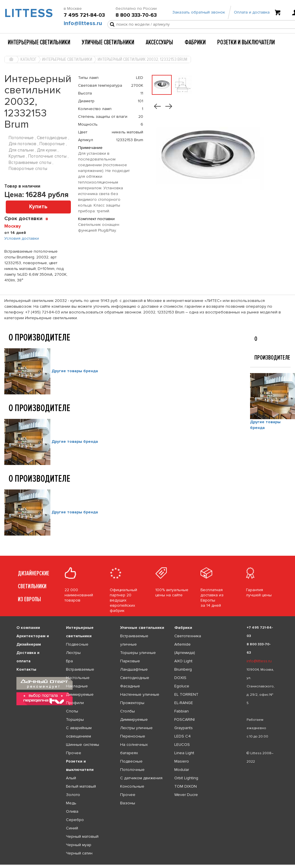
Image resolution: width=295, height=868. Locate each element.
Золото (73, 795)
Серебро (75, 820)
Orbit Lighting (186, 778)
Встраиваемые (80, 669)
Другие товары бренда (75, 371)
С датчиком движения (141, 778)
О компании (28, 628)
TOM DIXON (186, 786)
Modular (182, 770)
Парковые (130, 661)
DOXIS (180, 678)
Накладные (77, 686)
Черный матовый (82, 836)
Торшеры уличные (138, 653)
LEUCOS (182, 745)
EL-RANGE (184, 703)
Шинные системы (83, 745)
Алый (71, 778)
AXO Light (183, 661)
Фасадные (130, 686)
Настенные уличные (140, 694)
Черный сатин (79, 853)
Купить (38, 207)
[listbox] (147, 865)
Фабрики (195, 42)
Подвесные (77, 644)
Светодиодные (135, 678)
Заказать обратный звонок (199, 12)
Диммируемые (80, 694)
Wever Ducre (186, 795)
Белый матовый (81, 786)
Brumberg (183, 669)
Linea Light (184, 753)
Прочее (74, 753)
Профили (75, 703)
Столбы (127, 711)
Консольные (132, 786)
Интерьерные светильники (39, 42)
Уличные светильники (108, 42)
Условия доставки (22, 238)
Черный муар (79, 845)
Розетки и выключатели (246, 42)
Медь (71, 803)
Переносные (133, 736)
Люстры (73, 653)
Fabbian (181, 711)
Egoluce (182, 686)
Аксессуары (159, 42)
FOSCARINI (185, 719)
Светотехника (188, 636)
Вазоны (128, 803)
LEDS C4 (183, 736)
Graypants (184, 728)
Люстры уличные (136, 728)
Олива (72, 811)
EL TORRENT (186, 694)
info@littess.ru (83, 23)
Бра (69, 661)
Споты (72, 711)
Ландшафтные (134, 669)
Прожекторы (132, 703)
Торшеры (75, 719)
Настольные (78, 678)
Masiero (182, 761)
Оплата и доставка (252, 12)
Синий (72, 828)
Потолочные (132, 770)
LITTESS (25, 13)
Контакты (26, 669)
